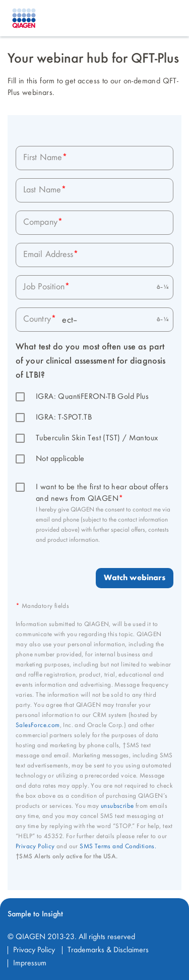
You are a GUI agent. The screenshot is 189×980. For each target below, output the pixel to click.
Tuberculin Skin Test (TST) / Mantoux (97, 438)
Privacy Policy (35, 846)
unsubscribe (117, 806)
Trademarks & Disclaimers (108, 950)
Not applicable (60, 459)
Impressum (30, 963)
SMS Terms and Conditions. (118, 846)
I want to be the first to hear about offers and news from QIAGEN (103, 493)
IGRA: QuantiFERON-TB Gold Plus (92, 397)
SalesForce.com (38, 725)
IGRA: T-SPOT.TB (64, 418)
